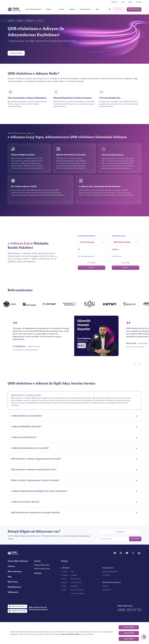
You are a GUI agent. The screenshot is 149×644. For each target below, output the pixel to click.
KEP (72, 572)
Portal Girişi (119, 9)
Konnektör (74, 586)
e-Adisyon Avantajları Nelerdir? (25, 502)
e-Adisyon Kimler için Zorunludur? (27, 416)
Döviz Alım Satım (77, 590)
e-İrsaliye (65, 575)
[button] (110, 9)
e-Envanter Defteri (78, 594)
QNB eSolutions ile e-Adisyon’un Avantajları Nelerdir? (36, 513)
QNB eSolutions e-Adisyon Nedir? (26, 396)
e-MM (63, 586)
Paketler (72, 9)
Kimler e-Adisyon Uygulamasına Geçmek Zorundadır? (35, 481)
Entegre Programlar (110, 572)
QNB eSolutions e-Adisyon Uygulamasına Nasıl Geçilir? (36, 459)
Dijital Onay (114, 2)
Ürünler (19, 21)
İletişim (130, 2)
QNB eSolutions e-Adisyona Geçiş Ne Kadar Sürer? (34, 470)
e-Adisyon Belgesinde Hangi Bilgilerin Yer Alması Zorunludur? (39, 491)
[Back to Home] (14, 9)
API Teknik (138, 2)
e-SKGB (74, 575)
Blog (97, 9)
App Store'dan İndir (17, 606)
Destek (123, 2)
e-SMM (64, 590)
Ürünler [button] (50, 9)
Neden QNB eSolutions (33, 9)
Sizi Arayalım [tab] (120, 532)
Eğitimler (106, 586)
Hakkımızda (13, 592)
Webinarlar (107, 590)
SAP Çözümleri (76, 583)
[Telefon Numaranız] (120, 539)
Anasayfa (11, 21)
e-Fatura (61, 9)
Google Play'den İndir (17, 611)
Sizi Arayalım (135, 539)
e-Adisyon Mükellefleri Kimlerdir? (26, 427)
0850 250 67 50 (130, 610)
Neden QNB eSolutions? (18, 561)
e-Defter (64, 583)
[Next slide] (139, 364)
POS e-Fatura (76, 579)
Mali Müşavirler (15, 587)
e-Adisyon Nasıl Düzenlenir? (24, 438)
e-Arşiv (64, 579)
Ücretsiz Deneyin (134, 9)
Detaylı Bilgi (92, 263)
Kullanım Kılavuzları (42, 565)
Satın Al (92, 268)
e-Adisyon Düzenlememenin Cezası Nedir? (30, 448)
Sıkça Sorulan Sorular (42, 569)
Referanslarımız (85, 9)
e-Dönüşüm (29, 21)
